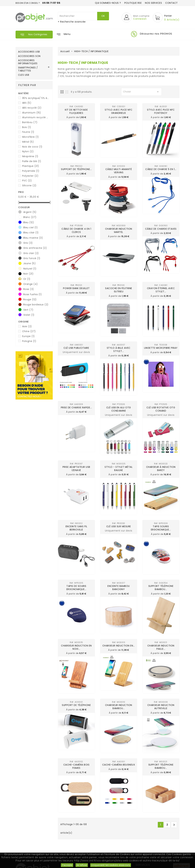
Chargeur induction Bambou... (119, 706)
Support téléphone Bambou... (161, 587)
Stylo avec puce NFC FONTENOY (161, 111)
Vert (28, 310)
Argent (30, 212)
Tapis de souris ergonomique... (76, 587)
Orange (31, 284)
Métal (28, 142)
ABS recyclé (32, 108)
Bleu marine (33, 238)
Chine (29, 331)
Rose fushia (33, 294)
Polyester (30, 176)
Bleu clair (31, 233)
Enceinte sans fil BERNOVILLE (76, 528)
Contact (172, 3)
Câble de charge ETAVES (161, 229)
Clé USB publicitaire (76, 348)
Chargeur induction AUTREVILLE (161, 706)
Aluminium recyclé (35, 117)
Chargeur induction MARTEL (119, 230)
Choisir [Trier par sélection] (141, 92)
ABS (27, 103)
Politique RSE (133, 3)
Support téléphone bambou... (161, 766)
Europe (28, 336)
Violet (29, 315)
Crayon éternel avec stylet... (161, 290)
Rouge (30, 299)
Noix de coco (32, 147)
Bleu (29, 222)
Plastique (31, 166)
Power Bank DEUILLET (76, 288)
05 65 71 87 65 (51, 3)
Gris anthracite (35, 248)
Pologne (29, 341)
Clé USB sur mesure (119, 526)
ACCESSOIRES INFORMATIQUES (28, 62)
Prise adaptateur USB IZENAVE (76, 468)
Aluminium (32, 113)
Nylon (28, 151)
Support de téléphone (76, 705)
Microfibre (31, 137)
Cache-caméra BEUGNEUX (119, 764)
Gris (28, 243)
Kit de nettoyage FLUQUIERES (76, 111)
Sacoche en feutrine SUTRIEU (119, 290)
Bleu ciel (31, 227)
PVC (27, 181)
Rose (29, 289)
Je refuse (82, 865)
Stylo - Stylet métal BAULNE (119, 468)
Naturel (30, 269)
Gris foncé (32, 258)
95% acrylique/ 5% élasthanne (35, 98)
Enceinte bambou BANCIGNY (119, 587)
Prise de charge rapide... (76, 407)
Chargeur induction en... (119, 645)
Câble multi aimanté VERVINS (119, 171)
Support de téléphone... (76, 169)
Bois (27, 127)
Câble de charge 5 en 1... (161, 169)
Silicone (29, 185)
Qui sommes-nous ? (108, 3)
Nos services (153, 3)
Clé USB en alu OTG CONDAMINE (119, 409)
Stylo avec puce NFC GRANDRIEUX (119, 111)
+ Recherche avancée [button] (72, 22)
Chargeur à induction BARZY (161, 468)
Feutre (28, 132)
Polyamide (31, 171)
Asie (27, 326)
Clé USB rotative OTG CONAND (161, 409)
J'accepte (67, 865)
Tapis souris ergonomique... (161, 528)
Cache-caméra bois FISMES (76, 766)
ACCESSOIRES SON (29, 56)
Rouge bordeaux (36, 305)
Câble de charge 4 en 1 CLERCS (76, 230)
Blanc (30, 217)
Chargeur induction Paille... (161, 647)
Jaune (30, 263)
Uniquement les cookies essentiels (111, 865)
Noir (28, 274)
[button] (136, 17)
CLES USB (24, 75)
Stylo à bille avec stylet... (119, 349)
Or (27, 279)
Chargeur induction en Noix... (76, 647)
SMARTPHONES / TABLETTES (28, 69)
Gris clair (31, 253)
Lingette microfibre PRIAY (161, 348)
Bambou (30, 122)
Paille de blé (32, 161)
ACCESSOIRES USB (29, 52)
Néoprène (30, 156)
